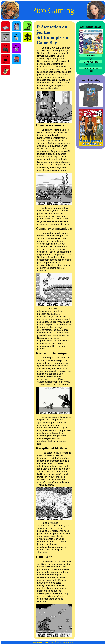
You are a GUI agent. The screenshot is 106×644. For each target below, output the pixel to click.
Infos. (5, 70)
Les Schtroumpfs (17, 48)
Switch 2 (5, 49)
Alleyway (16, 26)
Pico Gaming (53, 10)
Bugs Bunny (16, 37)
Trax (16, 59)
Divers (5, 60)
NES (5, 27)
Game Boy (5, 37)
